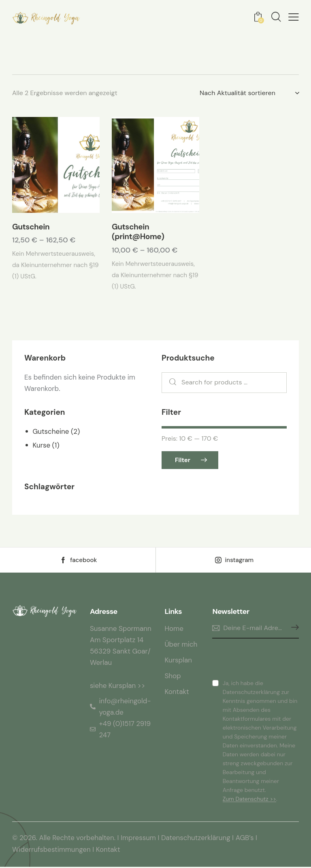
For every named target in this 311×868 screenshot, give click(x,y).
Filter (183, 461)
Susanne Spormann (121, 630)
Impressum (139, 840)
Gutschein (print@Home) (138, 233)
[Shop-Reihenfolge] (249, 93)
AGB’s (246, 840)
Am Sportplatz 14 (117, 641)
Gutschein (31, 228)
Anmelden (293, 630)
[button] (294, 17)
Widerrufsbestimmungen (52, 851)
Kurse (41, 446)
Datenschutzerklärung (197, 840)
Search (171, 384)
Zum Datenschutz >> (249, 801)
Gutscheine (51, 432)
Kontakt (109, 851)
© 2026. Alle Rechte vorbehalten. (64, 840)
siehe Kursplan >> (118, 687)
